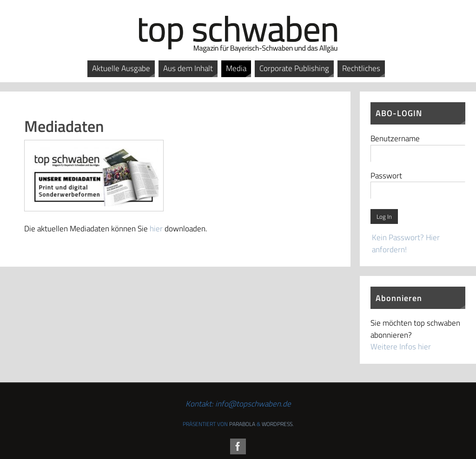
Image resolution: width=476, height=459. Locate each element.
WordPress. (278, 424)
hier (156, 229)
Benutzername (395, 138)
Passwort (386, 176)
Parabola (242, 424)
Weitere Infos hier (401, 347)
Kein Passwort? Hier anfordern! (406, 243)
